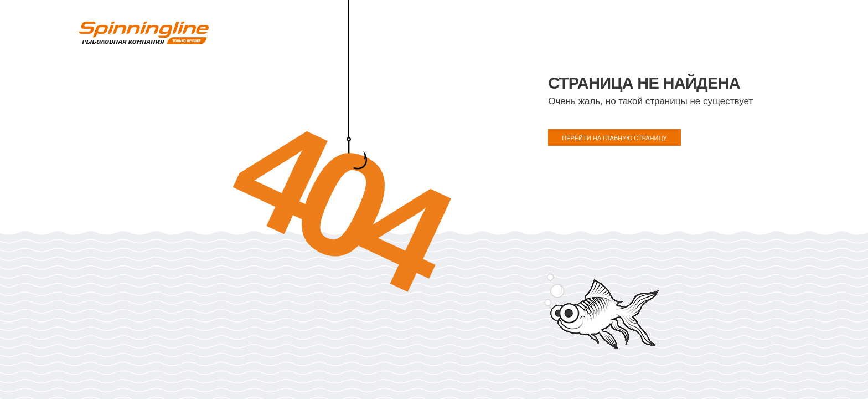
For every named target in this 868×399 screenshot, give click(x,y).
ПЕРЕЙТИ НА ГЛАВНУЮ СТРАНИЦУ (614, 138)
